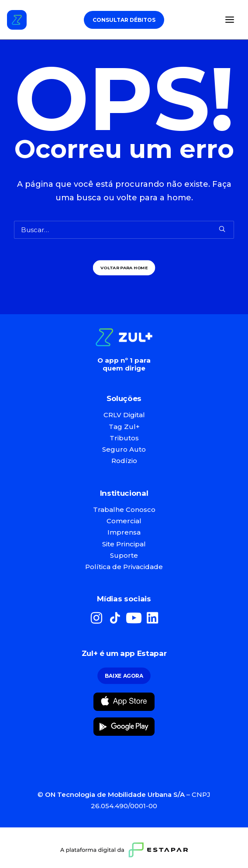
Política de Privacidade (124, 567)
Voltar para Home (124, 268)
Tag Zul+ (124, 427)
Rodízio (124, 461)
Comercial (124, 521)
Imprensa (124, 532)
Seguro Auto (124, 449)
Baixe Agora (124, 676)
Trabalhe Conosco (124, 509)
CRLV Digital (124, 415)
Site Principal (124, 544)
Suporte (124, 555)
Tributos (124, 438)
